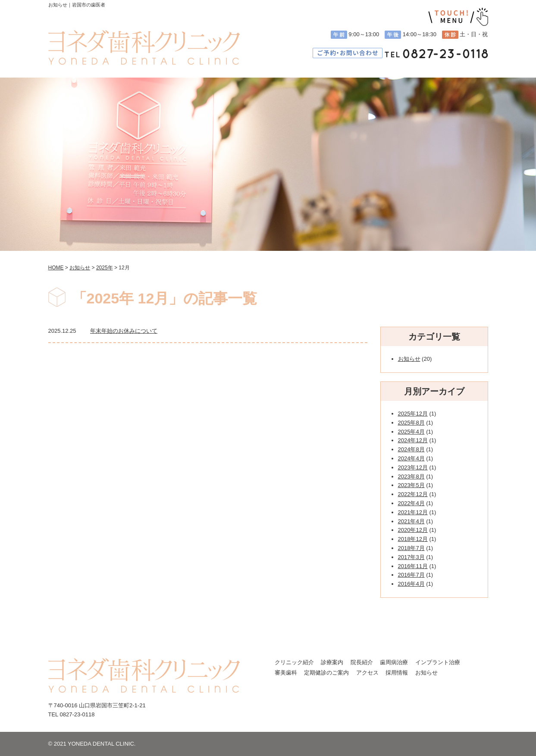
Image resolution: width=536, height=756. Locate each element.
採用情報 (397, 673)
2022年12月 (413, 494)
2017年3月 (411, 557)
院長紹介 (362, 662)
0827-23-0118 (77, 714)
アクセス (367, 673)
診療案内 (332, 662)
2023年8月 (411, 476)
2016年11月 (413, 566)
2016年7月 (411, 575)
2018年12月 (413, 539)
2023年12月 (413, 467)
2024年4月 (411, 458)
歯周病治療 (394, 662)
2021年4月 (411, 521)
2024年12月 (413, 440)
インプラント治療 (438, 662)
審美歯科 (286, 673)
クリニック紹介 (294, 662)
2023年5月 (411, 485)
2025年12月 (413, 414)
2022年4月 (411, 503)
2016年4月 (411, 584)
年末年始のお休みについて (124, 331)
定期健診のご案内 (326, 673)
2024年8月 (411, 449)
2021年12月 (413, 512)
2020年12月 (413, 530)
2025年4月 (411, 432)
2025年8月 (411, 423)
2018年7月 (411, 548)
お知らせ (409, 359)
